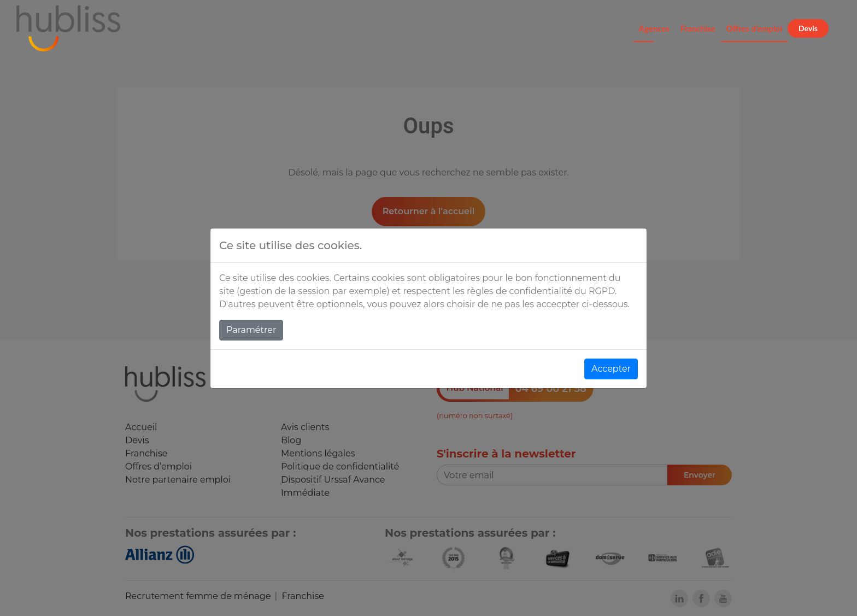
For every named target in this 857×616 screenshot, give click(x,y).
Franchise (698, 28)
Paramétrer (251, 330)
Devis (808, 28)
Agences (654, 28)
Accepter (611, 369)
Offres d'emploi (755, 28)
